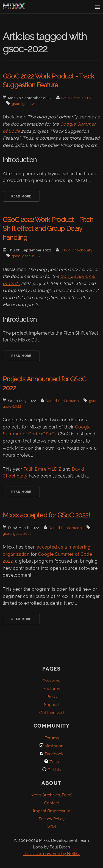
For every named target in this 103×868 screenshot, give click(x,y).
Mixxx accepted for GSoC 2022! (46, 515)
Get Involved (51, 713)
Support (51, 705)
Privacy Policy (52, 819)
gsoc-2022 (32, 104)
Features (52, 689)
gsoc (16, 104)
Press (51, 697)
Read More (21, 196)
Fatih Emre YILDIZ (77, 98)
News (36, 795)
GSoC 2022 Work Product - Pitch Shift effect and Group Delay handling (48, 229)
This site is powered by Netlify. (51, 854)
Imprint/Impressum (52, 811)
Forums (52, 738)
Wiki (52, 827)
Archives (52, 795)
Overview (51, 681)
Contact (52, 803)
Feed (67, 795)
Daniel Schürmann (62, 401)
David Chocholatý (76, 250)
